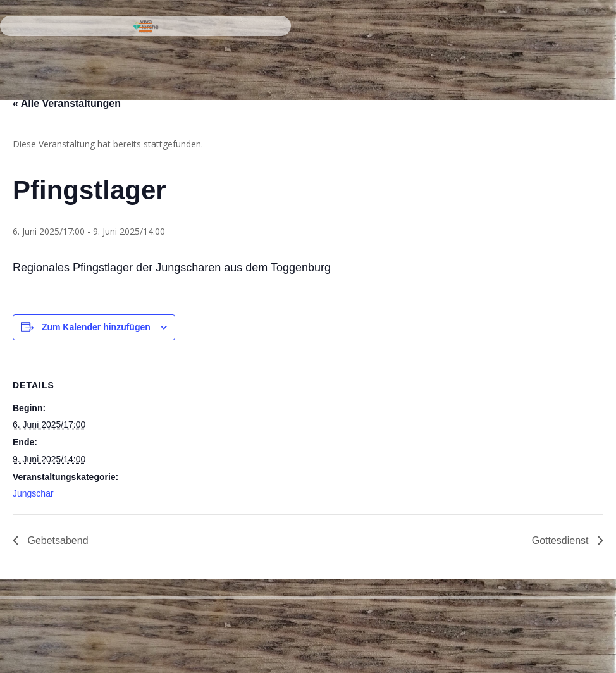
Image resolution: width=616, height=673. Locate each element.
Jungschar (33, 493)
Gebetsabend (57, 540)
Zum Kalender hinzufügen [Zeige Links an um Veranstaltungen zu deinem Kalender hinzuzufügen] (96, 327)
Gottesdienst (562, 540)
